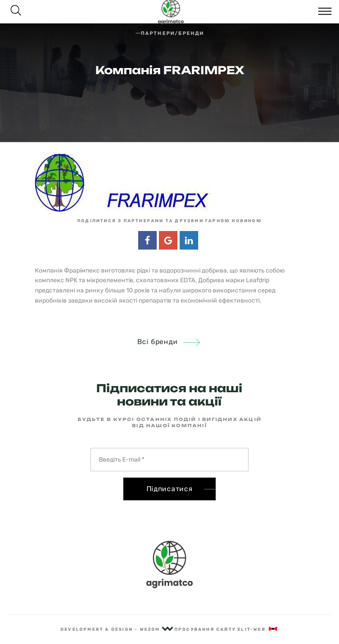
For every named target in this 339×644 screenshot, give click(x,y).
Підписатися (170, 489)
